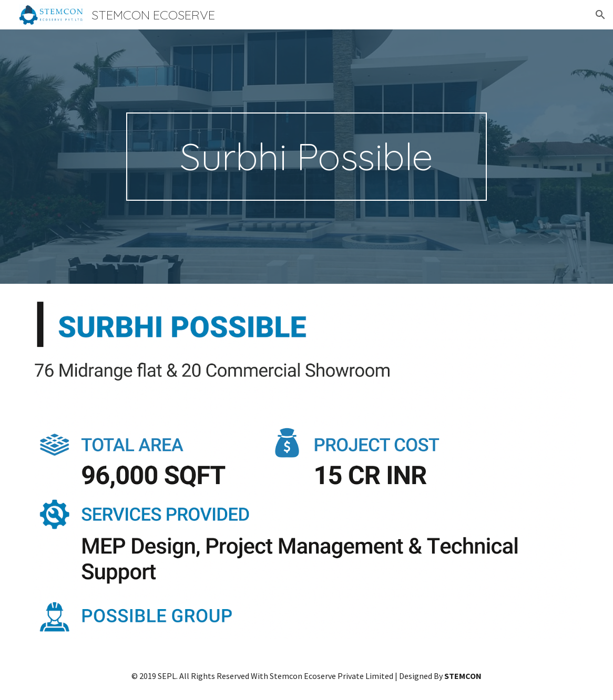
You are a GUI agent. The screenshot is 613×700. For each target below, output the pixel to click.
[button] (600, 15)
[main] (307, 157)
